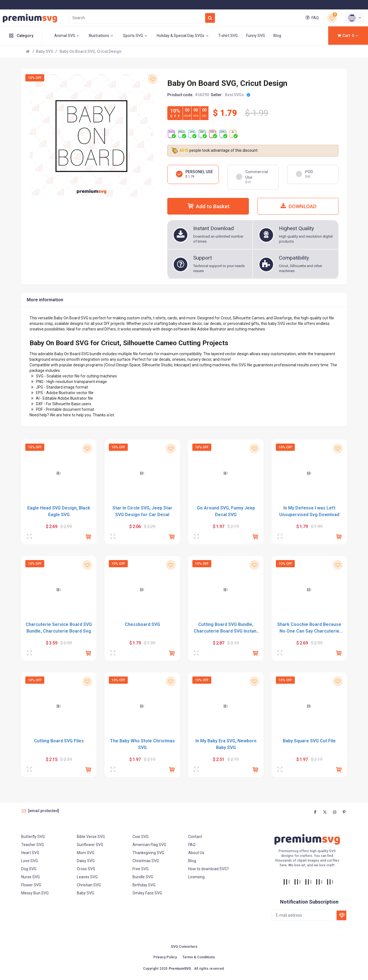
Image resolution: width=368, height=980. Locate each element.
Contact (195, 837)
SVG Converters (184, 947)
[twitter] (325, 812)
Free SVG (141, 869)
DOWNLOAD (298, 206)
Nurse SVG (30, 877)
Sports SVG (136, 36)
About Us (196, 853)
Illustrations (102, 36)
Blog (277, 36)
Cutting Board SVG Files (59, 741)
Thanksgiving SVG (148, 853)
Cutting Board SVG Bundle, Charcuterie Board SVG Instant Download (226, 628)
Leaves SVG (87, 877)
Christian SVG (89, 885)
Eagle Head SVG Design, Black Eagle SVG (59, 511)
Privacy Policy (165, 957)
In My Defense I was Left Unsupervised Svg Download (309, 511)
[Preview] (30, 537)
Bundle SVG (143, 877)
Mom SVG (86, 853)
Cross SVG (86, 869)
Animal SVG (68, 36)
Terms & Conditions (199, 957)
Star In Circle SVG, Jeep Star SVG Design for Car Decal (142, 511)
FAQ (312, 18)
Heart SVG (30, 853)
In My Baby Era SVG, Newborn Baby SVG (226, 744)
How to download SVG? (208, 869)
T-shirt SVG (228, 36)
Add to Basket (208, 206)
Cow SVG (141, 837)
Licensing (196, 877)
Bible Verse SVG (91, 837)
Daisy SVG (86, 861)
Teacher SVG (33, 845)
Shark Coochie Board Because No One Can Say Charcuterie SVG (309, 628)
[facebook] (315, 812)
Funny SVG (256, 36)
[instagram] (335, 812)
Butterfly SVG (33, 837)
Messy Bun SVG (35, 893)
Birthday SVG (144, 885)
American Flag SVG (149, 845)
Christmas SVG (146, 861)
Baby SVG (45, 51)
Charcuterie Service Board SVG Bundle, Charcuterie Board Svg (59, 628)
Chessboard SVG (142, 624)
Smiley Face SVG (147, 893)
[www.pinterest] (344, 812)
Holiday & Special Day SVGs (183, 36)
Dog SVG (29, 869)
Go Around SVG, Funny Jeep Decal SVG (226, 511)
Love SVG (30, 861)
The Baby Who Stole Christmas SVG (142, 744)
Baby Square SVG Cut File (309, 741)
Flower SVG (31, 885)
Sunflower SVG (90, 845)
